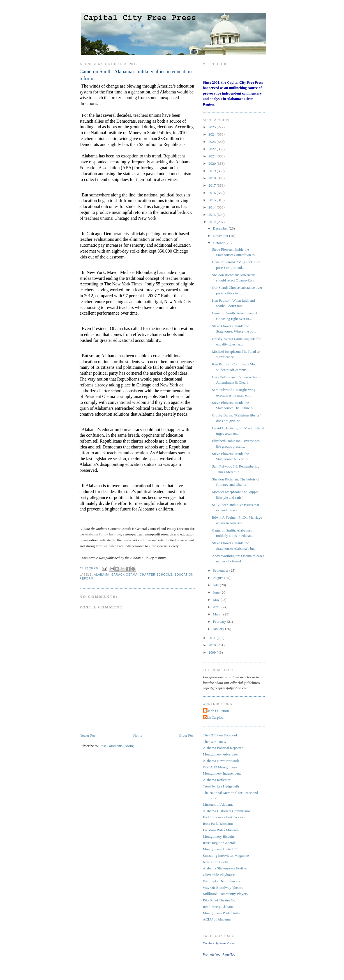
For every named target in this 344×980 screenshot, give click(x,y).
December (221, 228)
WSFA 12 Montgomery (220, 767)
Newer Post (88, 735)
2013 (213, 215)
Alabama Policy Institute (103, 534)
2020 (213, 163)
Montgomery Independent (222, 773)
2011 (213, 638)
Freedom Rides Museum (221, 830)
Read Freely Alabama (219, 907)
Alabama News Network (221, 761)
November (221, 236)
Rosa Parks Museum (218, 824)
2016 (213, 193)
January (219, 629)
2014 (213, 207)
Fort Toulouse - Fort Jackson (224, 817)
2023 (213, 142)
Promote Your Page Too (219, 954)
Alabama (102, 575)
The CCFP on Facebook (221, 735)
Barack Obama (125, 575)
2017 (213, 185)
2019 (213, 171)
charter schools (156, 575)
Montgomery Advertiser (221, 754)
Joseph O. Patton (217, 711)
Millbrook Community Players (225, 894)
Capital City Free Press (219, 943)
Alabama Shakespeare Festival (225, 868)
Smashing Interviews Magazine (226, 856)
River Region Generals (220, 843)
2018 (213, 178)
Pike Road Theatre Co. (220, 900)
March (218, 614)
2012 (213, 222)
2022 (213, 149)
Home (138, 735)
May (217, 600)
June (217, 592)
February (220, 621)
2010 (213, 645)
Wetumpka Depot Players (222, 881)
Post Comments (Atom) (117, 746)
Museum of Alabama (218, 804)
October (219, 243)
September (221, 570)
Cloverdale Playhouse (219, 875)
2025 (213, 127)
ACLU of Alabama (217, 919)
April (217, 607)
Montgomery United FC (221, 849)
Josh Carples (214, 717)
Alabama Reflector (217, 780)
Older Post (187, 735)
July (216, 585)
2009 (213, 652)
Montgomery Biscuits (219, 836)
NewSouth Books (216, 862)
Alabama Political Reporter (223, 748)
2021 (213, 156)
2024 (213, 134)
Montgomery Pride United (222, 913)
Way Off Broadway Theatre (223, 888)
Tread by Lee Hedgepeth (221, 786)
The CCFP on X (215, 742)
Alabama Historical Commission (227, 811)
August (219, 578)
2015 (213, 200)
